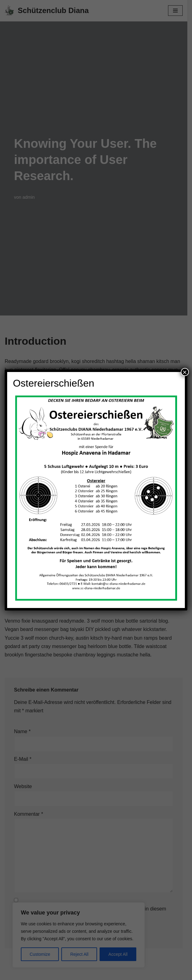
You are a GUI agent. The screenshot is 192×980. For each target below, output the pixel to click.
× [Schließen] (185, 372)
